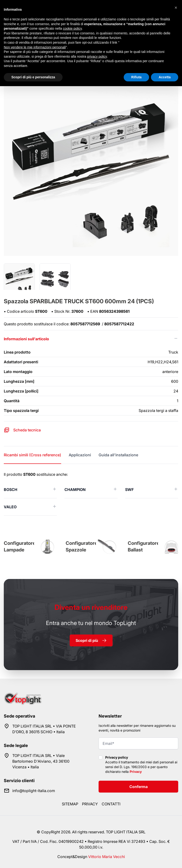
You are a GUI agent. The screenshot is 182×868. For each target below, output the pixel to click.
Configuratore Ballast (144, 546)
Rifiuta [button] (136, 77)
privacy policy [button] (97, 56)
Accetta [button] (165, 77)
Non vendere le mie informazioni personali (35, 47)
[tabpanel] (91, 494)
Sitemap (70, 804)
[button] (176, 8)
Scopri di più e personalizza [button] (33, 77)
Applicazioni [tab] (80, 455)
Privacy (136, 772)
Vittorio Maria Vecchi (107, 857)
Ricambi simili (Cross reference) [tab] (32, 455)
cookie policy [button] (72, 28)
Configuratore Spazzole (82, 546)
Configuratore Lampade (20, 546)
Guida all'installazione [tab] (118, 455)
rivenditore (91, 607)
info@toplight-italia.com (34, 791)
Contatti (111, 804)
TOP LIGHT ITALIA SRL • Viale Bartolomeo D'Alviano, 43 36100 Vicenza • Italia (41, 761)
